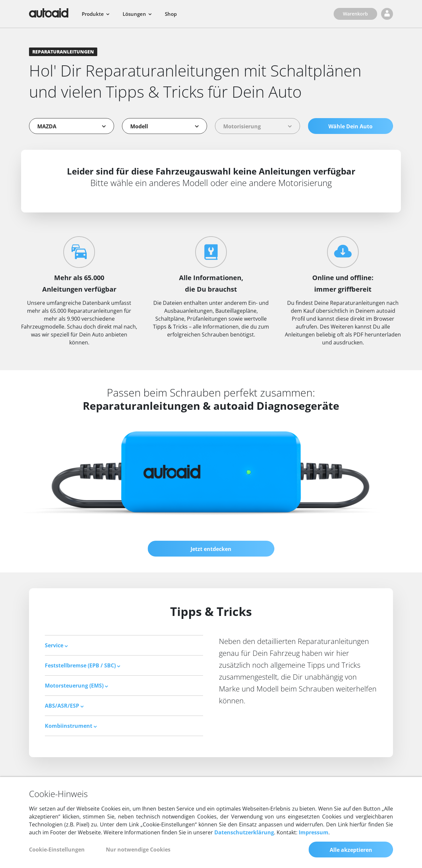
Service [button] (56, 645)
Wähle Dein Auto (350, 126)
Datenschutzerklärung (244, 832)
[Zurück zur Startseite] (49, 13)
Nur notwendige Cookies (138, 850)
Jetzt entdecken (211, 549)
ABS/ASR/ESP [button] (64, 706)
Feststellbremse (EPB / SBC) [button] (83, 665)
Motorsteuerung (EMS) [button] (76, 686)
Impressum (314, 832)
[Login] (387, 14)
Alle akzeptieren (351, 850)
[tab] (124, 645)
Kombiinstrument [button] (71, 726)
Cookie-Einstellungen (57, 850)
